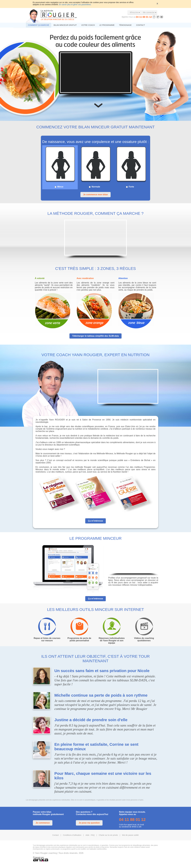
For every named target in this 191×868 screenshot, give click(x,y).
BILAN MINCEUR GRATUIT (65, 25)
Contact (56, 835)
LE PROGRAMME (107, 25)
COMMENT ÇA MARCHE (39, 25)
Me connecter (149, 12)
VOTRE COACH (88, 25)
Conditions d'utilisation (72, 835)
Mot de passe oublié (130, 835)
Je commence (43, 823)
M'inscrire (134, 12)
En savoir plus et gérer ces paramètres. (75, 5)
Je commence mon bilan (95, 195)
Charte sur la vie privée (108, 835)
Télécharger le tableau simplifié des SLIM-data (95, 336)
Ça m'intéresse (95, 521)
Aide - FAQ (90, 835)
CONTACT (141, 25)
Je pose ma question (89, 823)
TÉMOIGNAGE (125, 25)
